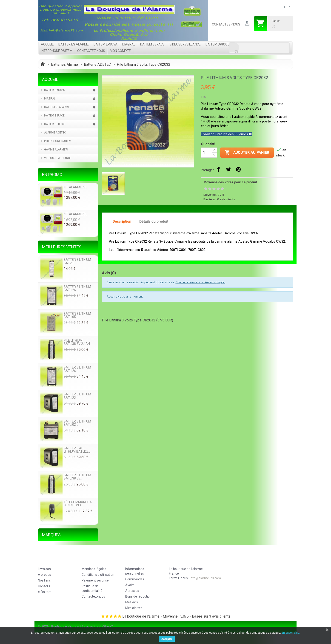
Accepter (167, 639)
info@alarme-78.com (205, 578)
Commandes (135, 579)
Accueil (47, 44)
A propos (44, 575)
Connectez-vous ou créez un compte (200, 282)
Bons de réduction (138, 596)
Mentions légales (94, 569)
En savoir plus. (291, 633)
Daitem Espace (152, 44)
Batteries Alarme (74, 44)
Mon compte (120, 51)
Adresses (132, 591)
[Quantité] (206, 153)
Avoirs (130, 585)
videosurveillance (185, 44)
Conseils (44, 586)
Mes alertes (134, 608)
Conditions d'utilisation (98, 575)
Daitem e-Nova (106, 44)
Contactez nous (91, 51)
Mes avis (132, 602)
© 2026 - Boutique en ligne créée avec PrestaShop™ (75, 627)
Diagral (129, 44)
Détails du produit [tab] (154, 221)
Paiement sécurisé (95, 580)
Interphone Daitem (57, 51)
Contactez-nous (226, 24)
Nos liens (44, 580)
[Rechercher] (259, 48)
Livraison (44, 569)
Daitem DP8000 (217, 44)
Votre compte (140, 560)
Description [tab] (122, 221)
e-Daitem (45, 592)
